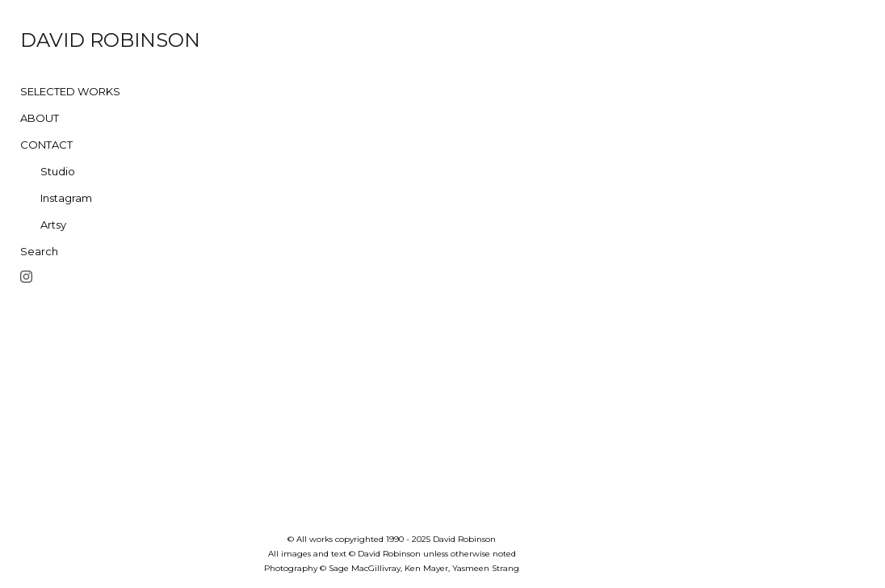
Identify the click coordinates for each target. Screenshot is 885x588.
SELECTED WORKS (70, 91)
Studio (58, 171)
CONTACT (46, 145)
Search (39, 251)
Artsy (53, 225)
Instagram (66, 198)
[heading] (61, 40)
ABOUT (40, 118)
